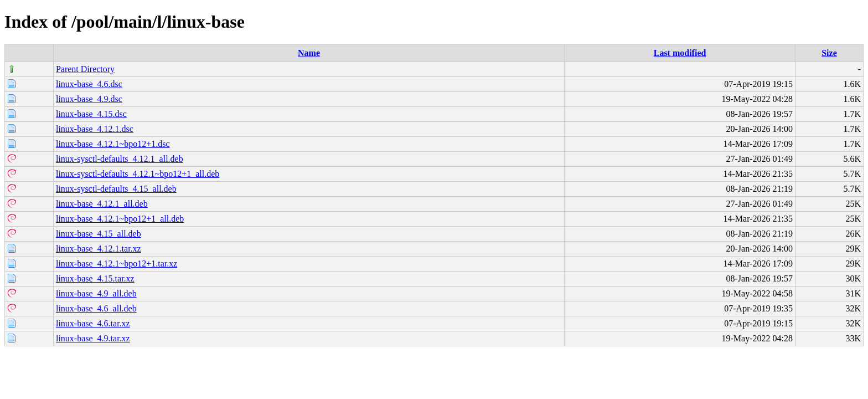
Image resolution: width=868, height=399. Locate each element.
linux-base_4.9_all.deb (96, 293)
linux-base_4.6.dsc (89, 84)
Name (309, 53)
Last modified (680, 53)
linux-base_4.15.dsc (91, 114)
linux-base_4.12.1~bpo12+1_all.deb (120, 219)
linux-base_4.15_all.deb (99, 234)
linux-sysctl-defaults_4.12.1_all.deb (120, 159)
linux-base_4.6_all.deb (96, 308)
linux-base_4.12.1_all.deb (102, 204)
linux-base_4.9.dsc (89, 99)
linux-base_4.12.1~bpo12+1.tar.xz (117, 264)
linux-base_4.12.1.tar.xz (99, 249)
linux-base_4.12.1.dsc (95, 129)
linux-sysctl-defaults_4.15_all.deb (116, 189)
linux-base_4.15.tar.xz (95, 278)
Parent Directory (85, 69)
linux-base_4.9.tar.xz (93, 338)
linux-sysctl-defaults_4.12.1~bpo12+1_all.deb (138, 174)
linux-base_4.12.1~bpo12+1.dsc (113, 144)
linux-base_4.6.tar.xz (93, 323)
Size (829, 53)
